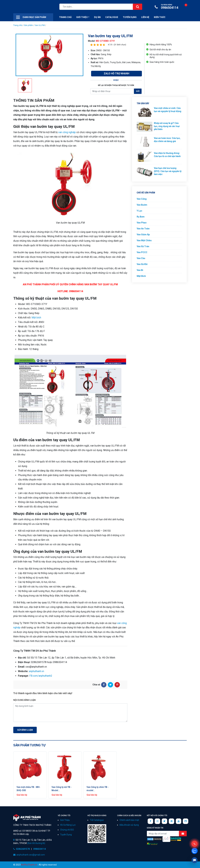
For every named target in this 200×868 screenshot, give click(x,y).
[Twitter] (110, 685)
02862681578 (23, 849)
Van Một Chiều (144, 240)
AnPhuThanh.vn (29, 865)
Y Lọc (139, 211)
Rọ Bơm (141, 217)
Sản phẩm (28, 25)
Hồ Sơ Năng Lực (68, 825)
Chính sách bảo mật (129, 820)
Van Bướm (142, 205)
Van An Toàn (143, 229)
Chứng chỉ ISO (67, 830)
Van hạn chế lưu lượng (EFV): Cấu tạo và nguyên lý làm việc (168, 171)
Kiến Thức (160, 17)
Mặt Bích (141, 276)
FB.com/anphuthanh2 (41, 676)
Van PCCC (142, 252)
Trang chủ (18, 25)
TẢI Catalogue (97, 820)
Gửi (138, 91)
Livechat (195, 860)
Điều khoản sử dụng (129, 825)
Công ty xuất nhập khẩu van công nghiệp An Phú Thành (29, 7)
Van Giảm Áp (143, 234)
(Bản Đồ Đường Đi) (36, 843)
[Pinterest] (117, 685)
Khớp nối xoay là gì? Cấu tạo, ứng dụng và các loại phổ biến (167, 126)
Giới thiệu (82, 17)
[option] (49, 55)
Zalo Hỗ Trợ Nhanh (116, 74)
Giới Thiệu (65, 820)
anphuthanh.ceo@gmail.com (31, 855)
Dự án (97, 17)
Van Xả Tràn (143, 246)
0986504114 (167, 7)
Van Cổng (142, 199)
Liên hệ (145, 17)
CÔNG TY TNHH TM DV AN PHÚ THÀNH (27, 818)
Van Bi (140, 270)
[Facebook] (104, 685)
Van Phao (142, 223)
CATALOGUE (112, 17)
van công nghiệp (67, 132)
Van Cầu (141, 258)
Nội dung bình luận (24, 700)
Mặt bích (36, 318)
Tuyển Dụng (130, 17)
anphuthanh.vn (36, 671)
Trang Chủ (65, 17)
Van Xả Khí (142, 264)
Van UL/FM (40, 25)
